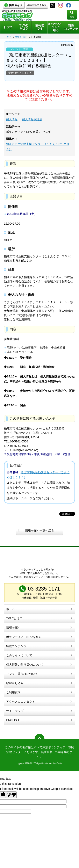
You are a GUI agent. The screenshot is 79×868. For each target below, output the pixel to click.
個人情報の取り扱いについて (25, 665)
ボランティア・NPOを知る (24, 637)
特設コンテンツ (16, 646)
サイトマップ (15, 711)
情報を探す (21, 37)
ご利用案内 (13, 692)
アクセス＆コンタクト (21, 702)
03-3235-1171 (44, 589)
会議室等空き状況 (37, 5)
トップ (8, 37)
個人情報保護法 (32, 119)
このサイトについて (19, 655)
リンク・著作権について (22, 674)
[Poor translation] (11, 795)
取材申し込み (15, 683)
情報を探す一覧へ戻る (39, 530)
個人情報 (12, 119)
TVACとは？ (14, 618)
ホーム (10, 609)
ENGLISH (12, 720)
